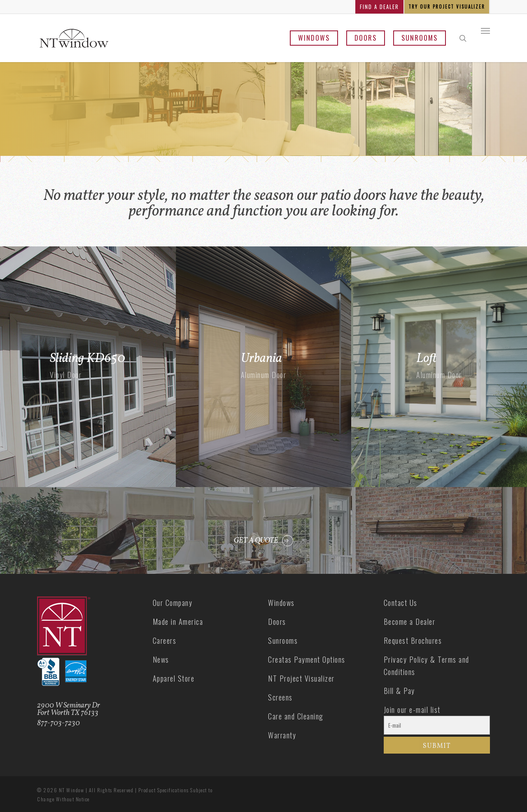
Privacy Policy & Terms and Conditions (427, 666)
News (161, 659)
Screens (280, 697)
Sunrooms (420, 38)
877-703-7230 (58, 723)
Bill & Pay (399, 691)
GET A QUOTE (256, 541)
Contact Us (401, 603)
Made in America (178, 622)
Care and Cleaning (296, 716)
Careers (165, 640)
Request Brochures (413, 640)
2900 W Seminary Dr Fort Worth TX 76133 (69, 709)
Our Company (173, 603)
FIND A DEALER (379, 7)
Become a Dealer (410, 622)
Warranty (282, 735)
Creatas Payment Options (307, 659)
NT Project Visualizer (301, 678)
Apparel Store (174, 678)
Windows (314, 38)
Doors (366, 38)
